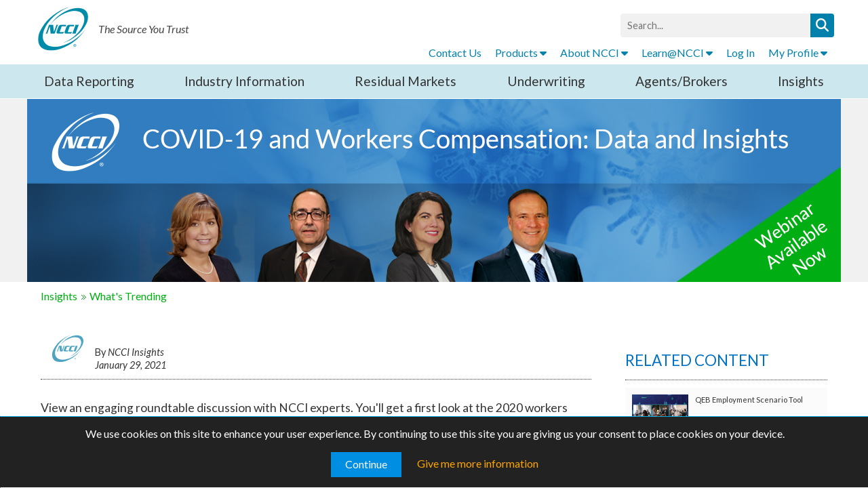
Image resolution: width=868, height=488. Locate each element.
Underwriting (546, 81)
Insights (801, 81)
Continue (366, 464)
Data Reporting (89, 81)
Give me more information (478, 463)
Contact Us (455, 53)
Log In (741, 53)
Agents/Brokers (682, 81)
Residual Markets (406, 81)
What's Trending (128, 296)
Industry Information (244, 81)
